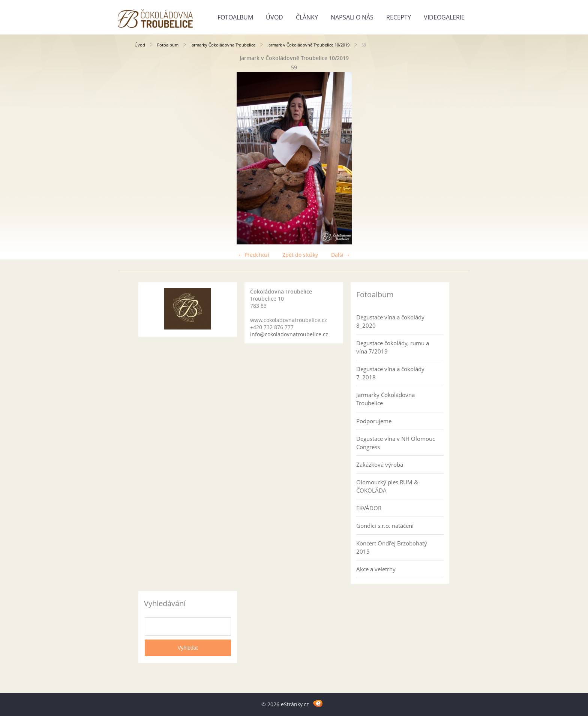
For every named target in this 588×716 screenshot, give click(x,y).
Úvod (274, 17)
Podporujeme (374, 421)
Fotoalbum (235, 17)
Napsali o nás (352, 17)
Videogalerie (444, 17)
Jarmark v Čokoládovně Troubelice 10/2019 (308, 45)
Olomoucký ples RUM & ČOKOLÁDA (387, 486)
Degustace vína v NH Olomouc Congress (396, 443)
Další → (341, 255)
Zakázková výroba (380, 464)
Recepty (399, 17)
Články (307, 17)
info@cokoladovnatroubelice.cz (289, 334)
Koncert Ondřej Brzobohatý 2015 (392, 547)
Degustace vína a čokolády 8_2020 (390, 321)
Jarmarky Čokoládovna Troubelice (223, 45)
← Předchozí (253, 255)
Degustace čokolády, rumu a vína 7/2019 (393, 347)
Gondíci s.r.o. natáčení (385, 526)
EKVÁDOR (369, 508)
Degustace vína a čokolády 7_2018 (390, 373)
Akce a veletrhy (376, 569)
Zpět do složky (300, 255)
